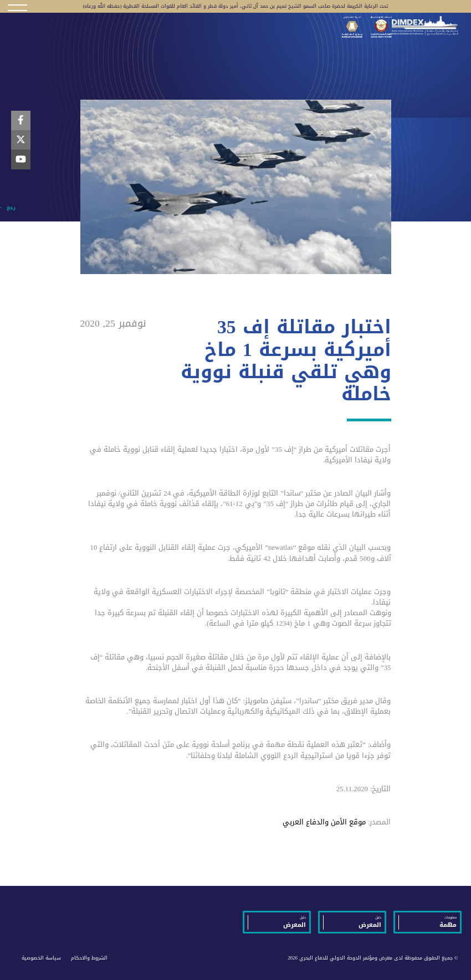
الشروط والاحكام (89, 958)
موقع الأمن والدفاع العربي (324, 822)
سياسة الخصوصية (41, 958)
